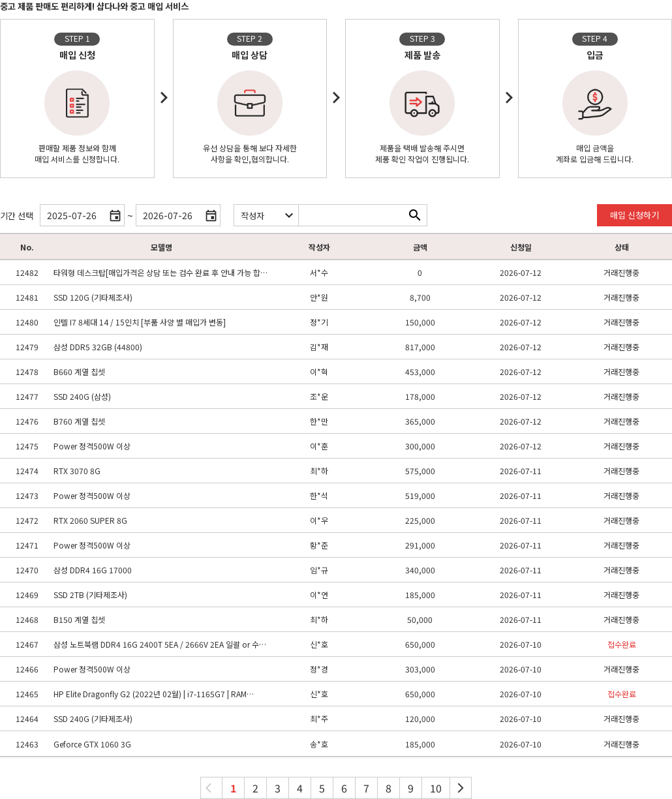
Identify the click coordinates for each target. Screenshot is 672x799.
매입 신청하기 (634, 215)
